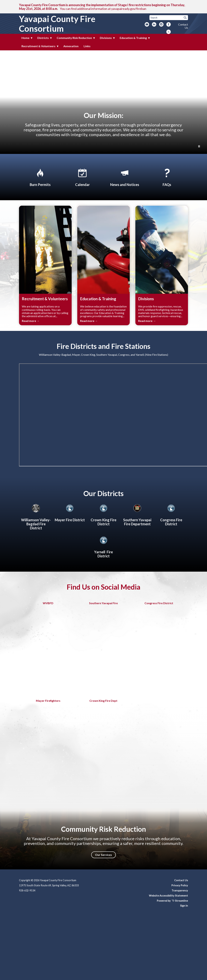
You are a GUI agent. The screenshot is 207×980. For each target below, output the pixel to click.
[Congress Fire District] (171, 514)
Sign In (184, 906)
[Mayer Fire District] (70, 512)
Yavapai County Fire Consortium (57, 24)
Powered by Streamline (172, 901)
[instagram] (161, 25)
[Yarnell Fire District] (103, 546)
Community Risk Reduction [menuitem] (74, 38)
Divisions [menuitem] (106, 38)
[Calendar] (82, 177)
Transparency (180, 890)
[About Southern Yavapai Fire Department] (137, 514)
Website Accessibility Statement (168, 896)
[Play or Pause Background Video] (199, 147)
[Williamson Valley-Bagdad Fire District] (36, 516)
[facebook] (169, 25)
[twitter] (169, 32)
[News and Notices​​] (125, 177)
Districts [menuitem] (43, 38)
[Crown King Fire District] (103, 514)
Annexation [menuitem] (71, 46)
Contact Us (183, 26)
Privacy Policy (180, 885)
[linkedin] (154, 25)
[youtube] (147, 25)
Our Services (103, 855)
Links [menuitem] (87, 46)
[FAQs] (167, 177)
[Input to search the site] (169, 18)
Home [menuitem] (25, 38)
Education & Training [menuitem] (133, 38)
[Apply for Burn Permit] (40, 177)
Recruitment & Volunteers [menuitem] (38, 46)
